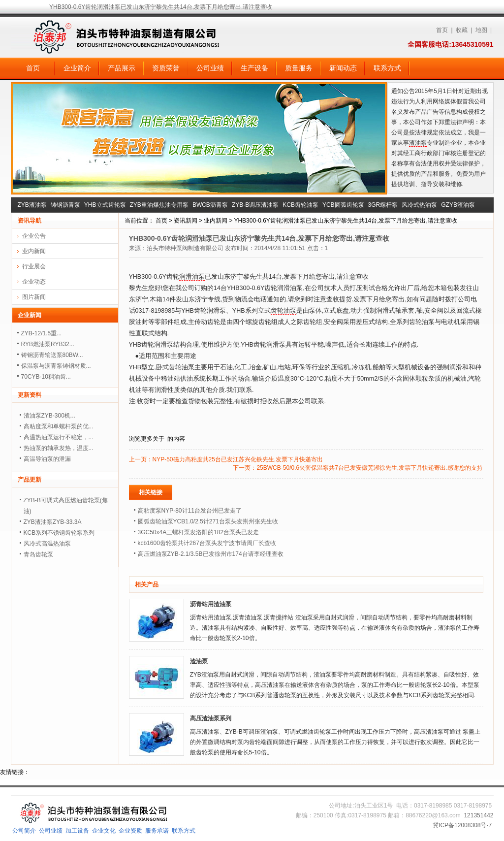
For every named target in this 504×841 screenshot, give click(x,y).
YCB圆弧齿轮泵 (343, 205)
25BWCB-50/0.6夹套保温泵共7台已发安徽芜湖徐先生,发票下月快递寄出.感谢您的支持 (370, 468)
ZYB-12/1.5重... (42, 333)
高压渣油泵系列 (211, 718)
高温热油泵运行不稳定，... (59, 437)
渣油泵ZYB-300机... (49, 416)
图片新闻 (34, 297)
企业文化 (104, 831)
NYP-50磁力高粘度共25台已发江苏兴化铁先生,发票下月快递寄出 (238, 459)
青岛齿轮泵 (38, 554)
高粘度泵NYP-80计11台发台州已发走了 (190, 511)
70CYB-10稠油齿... (46, 377)
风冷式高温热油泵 (47, 544)
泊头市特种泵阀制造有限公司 (185, 248)
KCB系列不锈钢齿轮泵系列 (59, 533)
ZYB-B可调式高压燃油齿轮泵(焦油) (66, 506)
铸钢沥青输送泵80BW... (52, 355)
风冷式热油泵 (419, 205)
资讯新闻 (186, 221)
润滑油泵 (192, 277)
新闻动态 (343, 68)
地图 (481, 30)
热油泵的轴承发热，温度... (59, 448)
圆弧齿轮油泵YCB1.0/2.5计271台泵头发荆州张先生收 (208, 521)
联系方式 (387, 68)
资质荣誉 (166, 68)
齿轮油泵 (283, 311)
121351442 (478, 815)
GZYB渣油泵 (458, 205)
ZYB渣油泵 (32, 205)
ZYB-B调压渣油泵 (255, 205)
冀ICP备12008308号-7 (462, 825)
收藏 (462, 30)
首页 (442, 30)
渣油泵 (418, 143)
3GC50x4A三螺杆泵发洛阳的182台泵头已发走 (199, 532)
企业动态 (34, 282)
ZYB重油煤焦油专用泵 (159, 205)
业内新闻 (216, 221)
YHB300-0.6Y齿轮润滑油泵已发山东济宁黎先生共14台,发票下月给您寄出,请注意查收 (345, 221)
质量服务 (299, 68)
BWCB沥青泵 (210, 205)
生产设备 (254, 68)
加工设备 (77, 831)
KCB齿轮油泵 (300, 205)
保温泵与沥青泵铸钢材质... (56, 366)
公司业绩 (210, 68)
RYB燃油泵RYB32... (48, 344)
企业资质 (130, 831)
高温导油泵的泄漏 (47, 459)
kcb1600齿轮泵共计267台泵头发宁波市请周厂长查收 (207, 543)
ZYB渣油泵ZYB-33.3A (53, 522)
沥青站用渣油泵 (211, 604)
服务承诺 (157, 831)
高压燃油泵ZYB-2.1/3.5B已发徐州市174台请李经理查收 (211, 554)
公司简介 (24, 831)
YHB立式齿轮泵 (105, 205)
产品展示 (122, 68)
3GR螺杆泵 (383, 205)
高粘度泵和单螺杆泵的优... (59, 426)
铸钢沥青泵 (65, 205)
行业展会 (34, 266)
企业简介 (77, 68)
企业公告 (34, 236)
